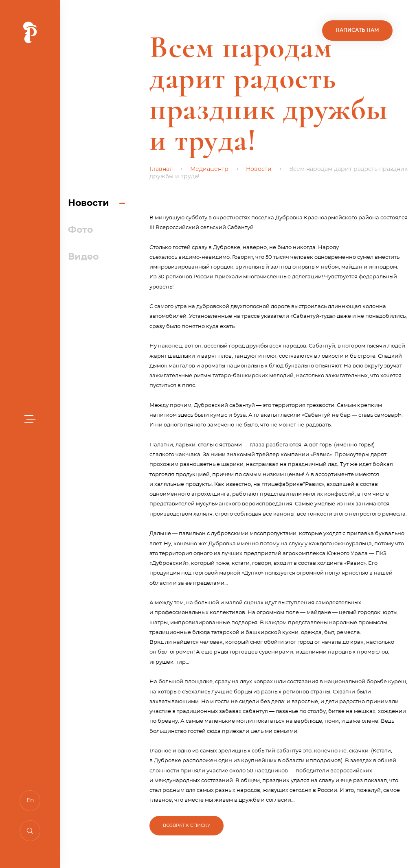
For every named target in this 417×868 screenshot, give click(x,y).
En (30, 800)
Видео (83, 257)
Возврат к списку (187, 825)
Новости (89, 203)
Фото (80, 230)
